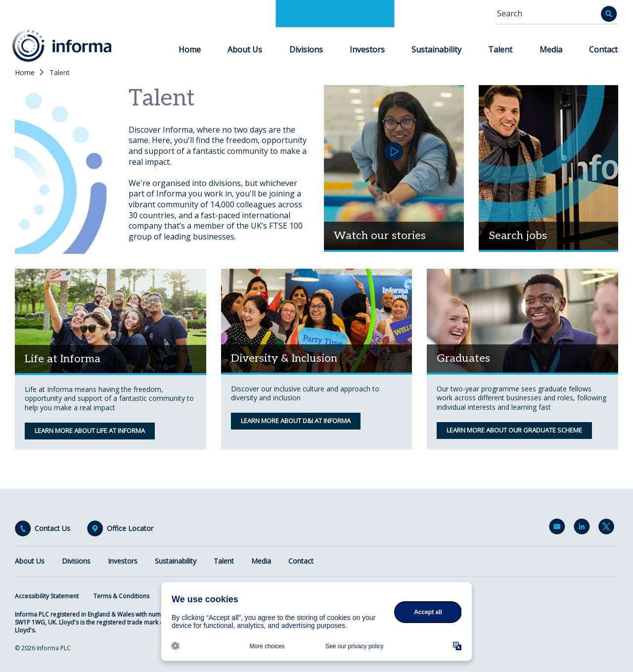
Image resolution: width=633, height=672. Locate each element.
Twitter (608, 528)
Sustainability (436, 49)
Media (551, 49)
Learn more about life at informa (90, 431)
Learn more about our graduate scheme (514, 430)
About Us (245, 49)
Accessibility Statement (47, 596)
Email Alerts (559, 528)
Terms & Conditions (121, 596)
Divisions (306, 49)
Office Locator (130, 528)
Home (190, 49)
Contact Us (52, 528)
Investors (367, 49)
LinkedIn (584, 528)
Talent (500, 49)
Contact (603, 49)
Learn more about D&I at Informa (296, 421)
